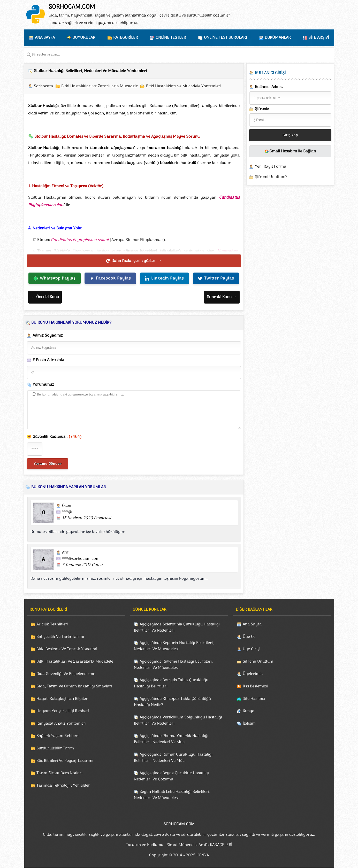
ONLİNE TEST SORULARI (225, 38)
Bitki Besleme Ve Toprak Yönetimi (67, 649)
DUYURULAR (84, 38)
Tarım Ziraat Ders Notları (59, 773)
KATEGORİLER (126, 38)
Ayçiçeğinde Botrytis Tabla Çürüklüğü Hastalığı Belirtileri (171, 683)
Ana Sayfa (252, 624)
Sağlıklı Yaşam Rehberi (58, 736)
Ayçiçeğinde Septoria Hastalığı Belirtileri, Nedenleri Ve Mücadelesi (174, 646)
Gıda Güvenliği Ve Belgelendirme (66, 674)
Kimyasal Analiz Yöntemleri (61, 724)
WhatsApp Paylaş (55, 278)
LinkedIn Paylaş (164, 278)
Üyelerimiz (253, 674)
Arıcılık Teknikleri (52, 624)
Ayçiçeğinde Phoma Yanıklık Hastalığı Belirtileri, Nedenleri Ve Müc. (171, 739)
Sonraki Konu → (222, 297)
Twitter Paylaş (216, 278)
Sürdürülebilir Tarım (55, 748)
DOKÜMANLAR (278, 38)
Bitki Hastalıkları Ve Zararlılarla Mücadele (75, 662)
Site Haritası (254, 699)
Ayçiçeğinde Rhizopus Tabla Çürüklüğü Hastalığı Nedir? (172, 702)
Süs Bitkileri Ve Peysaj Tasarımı (65, 761)
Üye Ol (249, 637)
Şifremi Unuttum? (271, 177)
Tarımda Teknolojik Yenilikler (63, 786)
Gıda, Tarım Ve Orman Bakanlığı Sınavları (74, 686)
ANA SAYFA (45, 38)
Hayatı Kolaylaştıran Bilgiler (62, 699)
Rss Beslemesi (255, 686)
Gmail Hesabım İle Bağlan (290, 151)
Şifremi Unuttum (258, 662)
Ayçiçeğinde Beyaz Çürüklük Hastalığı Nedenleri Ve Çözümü (171, 776)
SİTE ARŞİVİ (319, 38)
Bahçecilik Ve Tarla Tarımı (60, 637)
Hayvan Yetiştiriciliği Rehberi (63, 711)
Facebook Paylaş (110, 278)
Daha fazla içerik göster (134, 261)
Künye (248, 711)
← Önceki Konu (45, 297)
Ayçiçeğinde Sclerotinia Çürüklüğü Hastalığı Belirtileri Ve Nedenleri (177, 627)
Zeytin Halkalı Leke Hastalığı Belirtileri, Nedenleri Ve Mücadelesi (172, 795)
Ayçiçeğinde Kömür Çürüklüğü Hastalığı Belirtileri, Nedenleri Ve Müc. (173, 758)
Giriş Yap (290, 135)
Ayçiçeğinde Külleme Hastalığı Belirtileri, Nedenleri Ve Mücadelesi (173, 665)
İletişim (249, 724)
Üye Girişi (252, 649)
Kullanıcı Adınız (266, 87)
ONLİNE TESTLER (171, 38)
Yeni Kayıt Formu (271, 167)
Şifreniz (259, 109)
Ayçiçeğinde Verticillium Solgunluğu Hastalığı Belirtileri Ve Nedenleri (178, 720)
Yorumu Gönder (48, 464)
